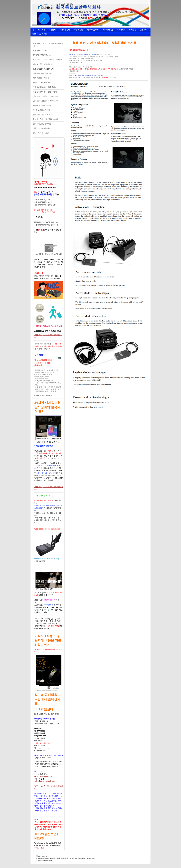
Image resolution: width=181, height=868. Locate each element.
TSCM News (39, 848)
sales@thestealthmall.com (45, 781)
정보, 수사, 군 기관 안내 (44, 335)
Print (39, 856)
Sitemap (45, 856)
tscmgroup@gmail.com (43, 776)
